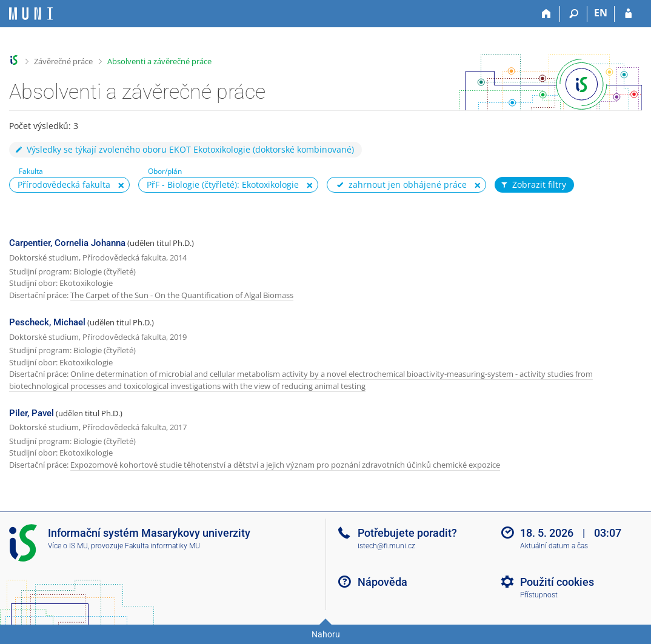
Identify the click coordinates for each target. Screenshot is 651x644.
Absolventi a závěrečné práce (159, 61)
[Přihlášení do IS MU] (628, 14)
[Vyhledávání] (574, 14)
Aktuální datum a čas (554, 546)
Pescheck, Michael (47, 322)
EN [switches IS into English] (601, 13)
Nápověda (382, 582)
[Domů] (546, 14)
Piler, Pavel (32, 413)
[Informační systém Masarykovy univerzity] (31, 14)
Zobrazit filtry (533, 185)
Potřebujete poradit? (407, 533)
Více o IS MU (68, 546)
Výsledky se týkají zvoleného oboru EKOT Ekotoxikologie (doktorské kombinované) (184, 149)
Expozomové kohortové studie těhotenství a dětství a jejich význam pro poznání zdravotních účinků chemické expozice (285, 465)
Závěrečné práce (63, 61)
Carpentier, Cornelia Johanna (67, 243)
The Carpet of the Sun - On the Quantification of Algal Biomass (182, 295)
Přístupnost (539, 595)
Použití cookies (557, 582)
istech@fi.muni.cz (386, 546)
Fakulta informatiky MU (162, 546)
